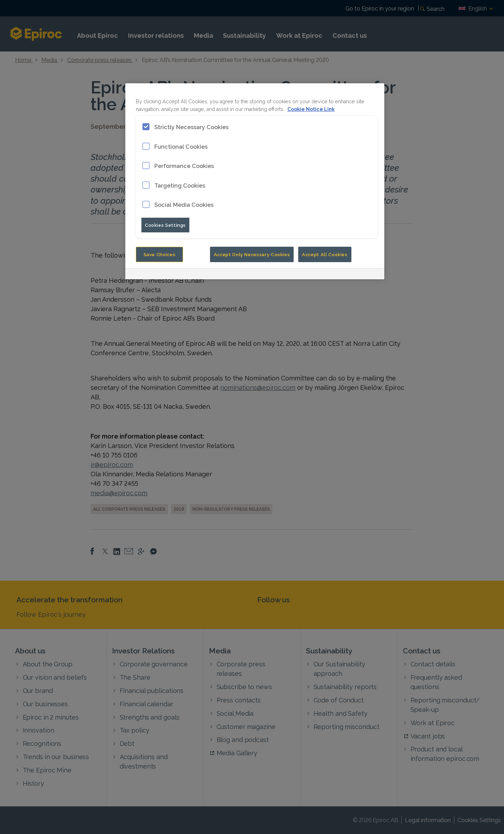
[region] (255, 181)
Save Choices (160, 254)
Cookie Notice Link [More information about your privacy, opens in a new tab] (311, 109)
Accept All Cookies (325, 254)
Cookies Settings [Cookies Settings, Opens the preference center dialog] (165, 225)
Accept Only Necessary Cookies (252, 254)
